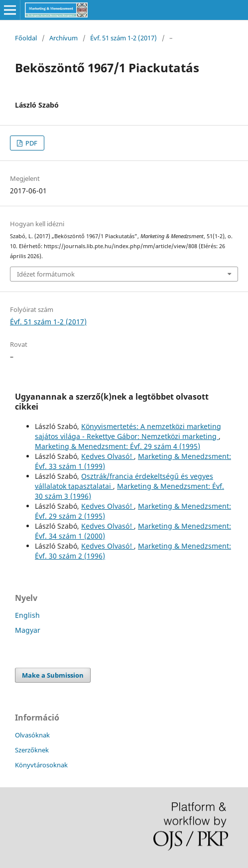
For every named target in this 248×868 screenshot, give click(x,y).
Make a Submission (53, 675)
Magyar (28, 630)
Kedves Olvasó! (108, 456)
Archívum (63, 38)
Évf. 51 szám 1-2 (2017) (124, 38)
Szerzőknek (32, 750)
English (27, 615)
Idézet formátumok (46, 274)
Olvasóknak (32, 735)
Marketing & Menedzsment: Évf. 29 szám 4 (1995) (118, 446)
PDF (31, 143)
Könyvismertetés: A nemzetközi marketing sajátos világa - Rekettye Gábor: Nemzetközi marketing (128, 431)
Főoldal (26, 38)
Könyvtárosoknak (41, 765)
